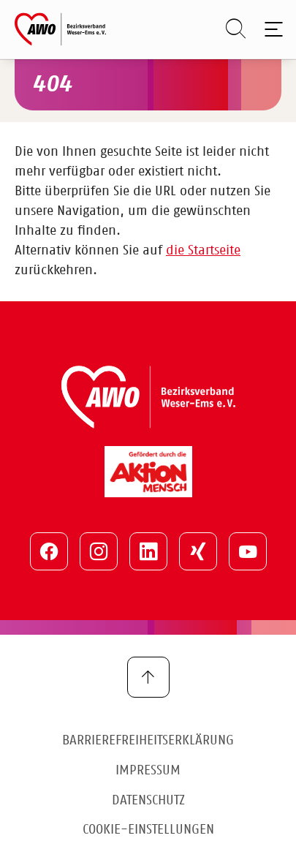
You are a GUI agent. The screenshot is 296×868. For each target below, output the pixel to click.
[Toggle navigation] (271, 29)
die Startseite (203, 251)
